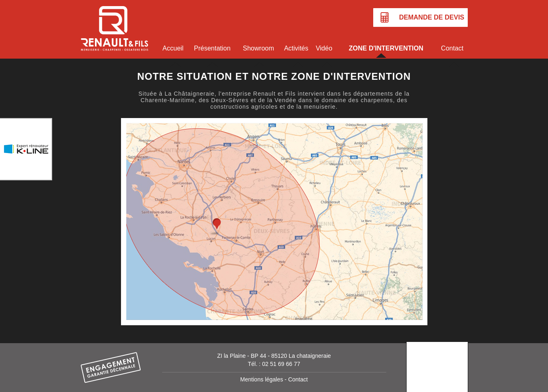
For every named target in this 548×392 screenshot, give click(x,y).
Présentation (212, 48)
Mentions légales (262, 379)
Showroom (258, 48)
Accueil (173, 48)
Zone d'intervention (386, 48)
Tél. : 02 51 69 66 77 (274, 364)
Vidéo (324, 48)
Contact (452, 48)
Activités (296, 48)
